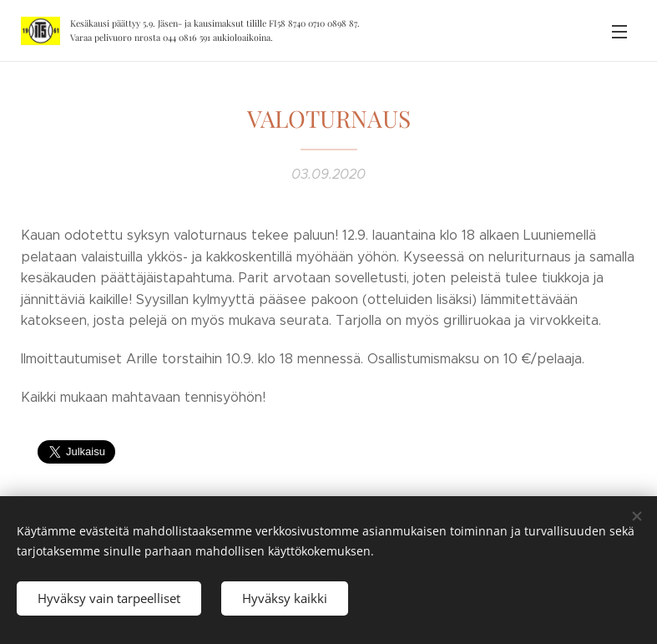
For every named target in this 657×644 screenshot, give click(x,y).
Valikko (619, 32)
